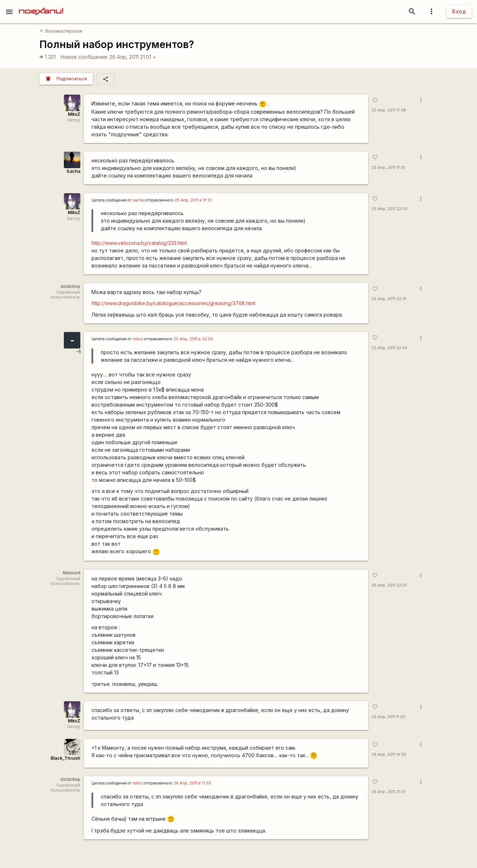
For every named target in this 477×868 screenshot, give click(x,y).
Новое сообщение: (84, 57)
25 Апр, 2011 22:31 (389, 299)
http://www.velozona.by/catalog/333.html (139, 243)
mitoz (138, 339)
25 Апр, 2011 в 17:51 (193, 200)
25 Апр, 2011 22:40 (389, 348)
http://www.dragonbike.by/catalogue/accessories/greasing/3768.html (173, 303)
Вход (459, 11)
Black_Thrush (65, 758)
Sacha (73, 171)
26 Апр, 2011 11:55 (388, 717)
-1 (78, 352)
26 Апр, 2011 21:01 (133, 57)
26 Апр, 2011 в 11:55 (192, 783)
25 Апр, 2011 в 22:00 (193, 339)
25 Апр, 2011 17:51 (388, 168)
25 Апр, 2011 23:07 (389, 585)
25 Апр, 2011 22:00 (389, 209)
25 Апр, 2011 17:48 (389, 110)
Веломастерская (61, 31)
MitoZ (74, 114)
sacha (138, 200)
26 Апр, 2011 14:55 (389, 755)
